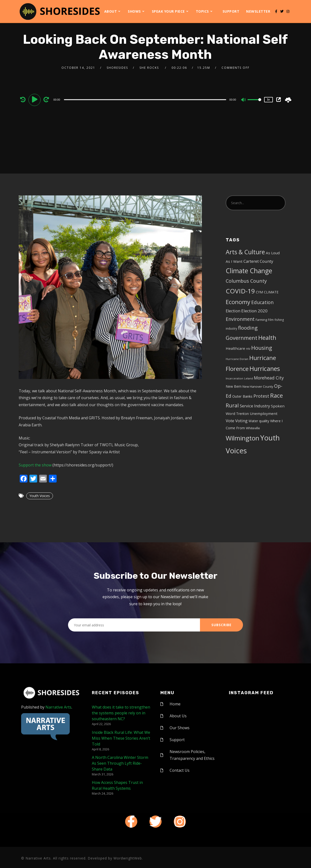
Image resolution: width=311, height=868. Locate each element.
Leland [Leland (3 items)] (249, 378)
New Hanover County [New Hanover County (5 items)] (258, 386)
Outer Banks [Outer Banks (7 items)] (242, 396)
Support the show (35, 465)
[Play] (35, 99)
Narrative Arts (58, 707)
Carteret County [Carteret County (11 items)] (258, 261)
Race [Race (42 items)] (276, 395)
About (111, 11)
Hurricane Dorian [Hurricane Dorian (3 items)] (237, 359)
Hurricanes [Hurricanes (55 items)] (265, 368)
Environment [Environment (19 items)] (240, 319)
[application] (146, 99)
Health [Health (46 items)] (267, 338)
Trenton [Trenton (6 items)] (242, 414)
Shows (134, 11)
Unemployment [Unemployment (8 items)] (264, 413)
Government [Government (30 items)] (242, 338)
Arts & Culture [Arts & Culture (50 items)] (245, 252)
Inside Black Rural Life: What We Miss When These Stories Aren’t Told (121, 738)
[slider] (145, 100)
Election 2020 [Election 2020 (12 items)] (254, 311)
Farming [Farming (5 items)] (261, 320)
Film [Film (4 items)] (271, 320)
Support (231, 11)
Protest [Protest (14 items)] (261, 396)
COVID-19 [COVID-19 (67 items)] (240, 291)
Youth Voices (40, 496)
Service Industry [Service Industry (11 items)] (255, 406)
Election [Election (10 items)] (233, 311)
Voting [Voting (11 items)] (241, 421)
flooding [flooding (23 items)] (248, 328)
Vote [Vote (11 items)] (230, 421)
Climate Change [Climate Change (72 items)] (249, 271)
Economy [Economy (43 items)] (238, 302)
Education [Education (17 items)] (262, 302)
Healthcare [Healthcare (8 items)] (235, 348)
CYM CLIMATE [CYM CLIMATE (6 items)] (267, 292)
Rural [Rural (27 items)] (232, 405)
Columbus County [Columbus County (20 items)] (246, 281)
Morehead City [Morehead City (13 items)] (269, 378)
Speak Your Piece (168, 11)
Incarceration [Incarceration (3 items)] (234, 378)
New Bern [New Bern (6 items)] (234, 386)
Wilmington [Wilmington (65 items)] (242, 438)
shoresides (117, 68)
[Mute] (244, 100)
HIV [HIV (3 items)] (248, 349)
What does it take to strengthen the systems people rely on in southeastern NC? (121, 713)
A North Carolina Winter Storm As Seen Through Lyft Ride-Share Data (120, 763)
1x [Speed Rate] (268, 100)
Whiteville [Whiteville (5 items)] (253, 428)
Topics (202, 11)
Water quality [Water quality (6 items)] (259, 421)
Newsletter (258, 11)
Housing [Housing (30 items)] (262, 348)
